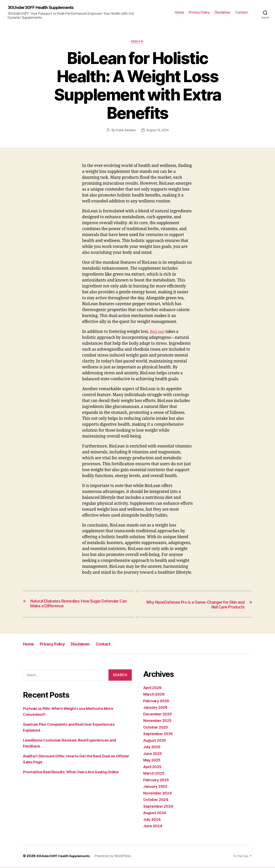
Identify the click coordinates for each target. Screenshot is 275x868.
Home (179, 13)
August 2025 (156, 742)
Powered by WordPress (117, 857)
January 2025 (156, 788)
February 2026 (157, 702)
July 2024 (153, 821)
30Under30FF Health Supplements (44, 8)
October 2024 (157, 801)
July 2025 (153, 748)
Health (137, 42)
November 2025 (159, 722)
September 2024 (159, 808)
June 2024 (154, 827)
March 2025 (155, 775)
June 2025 (153, 755)
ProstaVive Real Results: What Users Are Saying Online (75, 773)
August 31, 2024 (158, 131)
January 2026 (157, 709)
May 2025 (153, 762)
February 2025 (157, 781)
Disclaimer (222, 13)
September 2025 (159, 735)
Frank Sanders (125, 131)
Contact (241, 13)
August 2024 (156, 814)
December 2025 (159, 715)
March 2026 (155, 696)
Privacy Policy (199, 13)
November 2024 (159, 794)
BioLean (158, 333)
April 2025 (153, 768)
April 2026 (153, 689)
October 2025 (157, 728)
